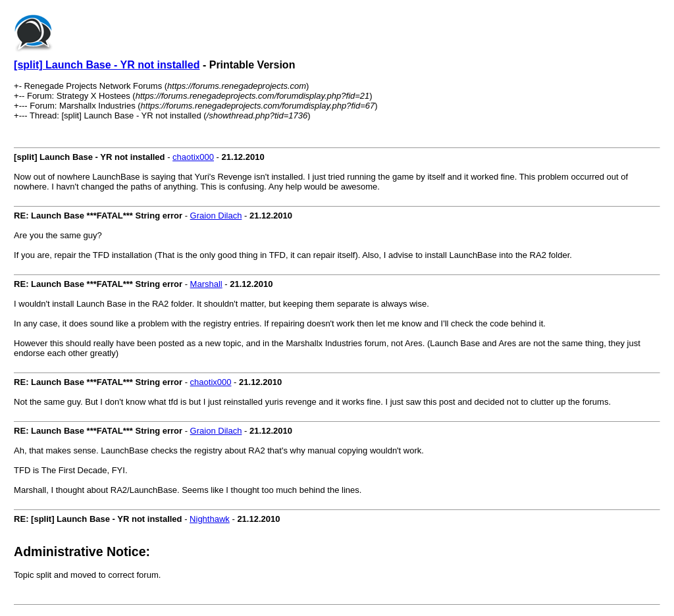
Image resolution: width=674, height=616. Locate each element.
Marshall (206, 284)
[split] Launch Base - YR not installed (107, 65)
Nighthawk (210, 519)
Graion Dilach (216, 216)
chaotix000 (193, 157)
